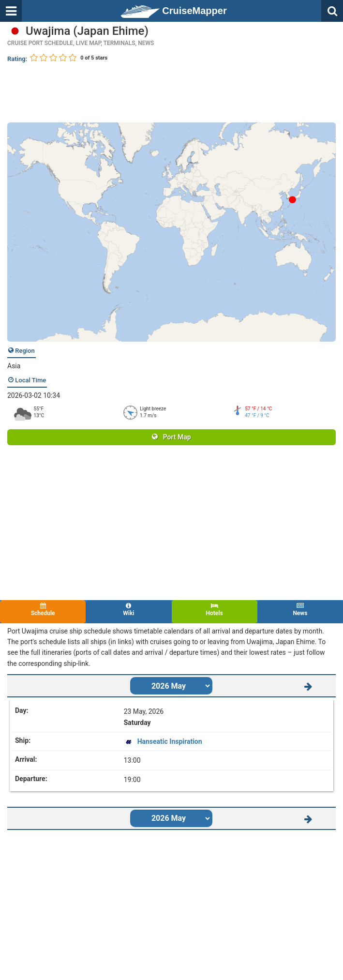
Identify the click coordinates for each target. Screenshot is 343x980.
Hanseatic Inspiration (170, 741)
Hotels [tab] (215, 610)
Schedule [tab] (43, 610)
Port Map (171, 437)
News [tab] (300, 610)
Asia (14, 366)
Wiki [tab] (128, 610)
